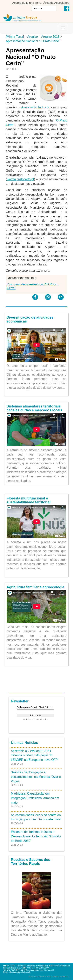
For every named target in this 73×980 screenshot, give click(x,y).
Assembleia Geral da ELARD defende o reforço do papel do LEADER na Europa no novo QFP (34, 755)
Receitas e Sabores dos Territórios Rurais (30, 862)
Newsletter (20, 701)
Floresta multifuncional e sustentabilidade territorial (29, 500)
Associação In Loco (35, 107)
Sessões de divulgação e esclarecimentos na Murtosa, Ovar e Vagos (36, 777)
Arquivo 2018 (50, 37)
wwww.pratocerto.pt (20, 179)
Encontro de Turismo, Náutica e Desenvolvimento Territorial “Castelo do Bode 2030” (36, 836)
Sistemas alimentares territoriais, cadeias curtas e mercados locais (34, 408)
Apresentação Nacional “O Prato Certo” (33, 41)
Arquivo (32, 37)
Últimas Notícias (24, 743)
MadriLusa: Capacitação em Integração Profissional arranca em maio (35, 798)
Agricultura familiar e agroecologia (35, 587)
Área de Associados (56, 3)
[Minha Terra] (15, 37)
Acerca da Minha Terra (27, 3)
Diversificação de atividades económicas (30, 319)
